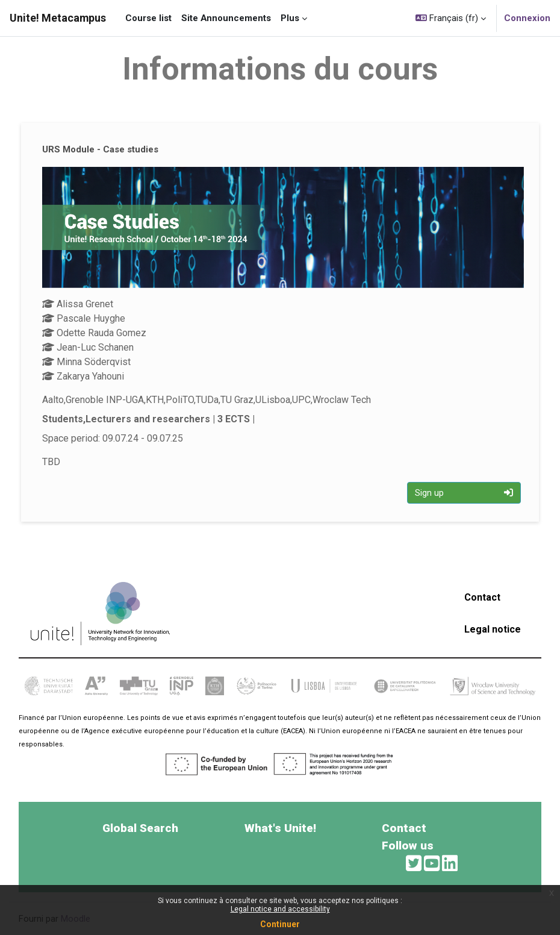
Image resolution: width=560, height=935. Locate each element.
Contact (482, 597)
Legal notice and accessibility (280, 909)
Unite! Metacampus (58, 18)
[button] (451, 18)
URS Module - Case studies (100, 149)
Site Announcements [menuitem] (226, 18)
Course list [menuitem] (148, 18)
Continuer (280, 924)
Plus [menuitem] (290, 18)
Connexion (527, 18)
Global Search (140, 828)
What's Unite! (280, 828)
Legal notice (493, 629)
